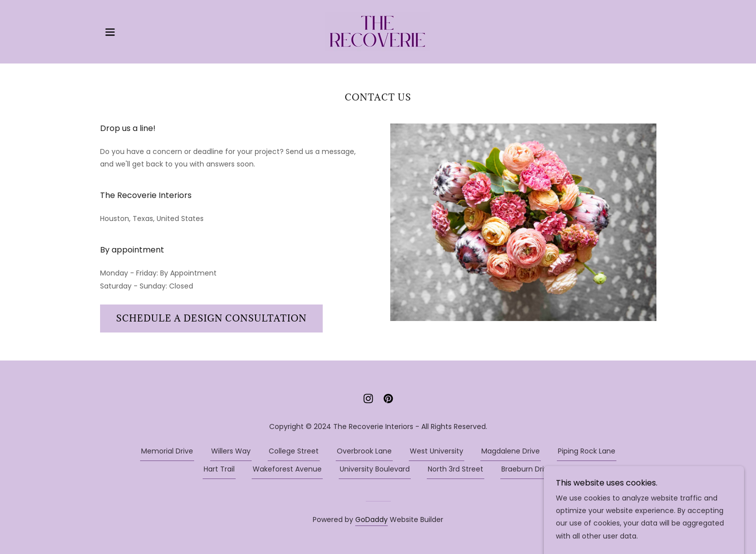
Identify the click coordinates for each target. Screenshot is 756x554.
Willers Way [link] (231, 451)
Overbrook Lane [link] (364, 451)
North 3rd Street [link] (456, 469)
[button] (110, 32)
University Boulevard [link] (375, 469)
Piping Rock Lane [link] (587, 451)
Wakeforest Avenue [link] (287, 469)
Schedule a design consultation (211, 318)
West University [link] (437, 451)
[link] (378, 31)
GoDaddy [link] (371, 519)
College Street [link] (294, 451)
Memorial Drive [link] (167, 451)
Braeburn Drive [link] (527, 469)
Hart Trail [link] (219, 469)
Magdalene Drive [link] (511, 451)
